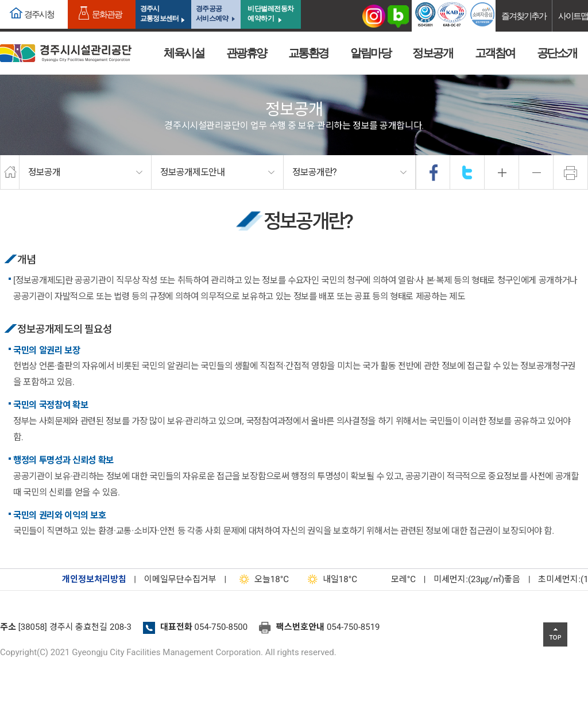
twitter (467, 172)
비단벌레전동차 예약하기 (271, 14)
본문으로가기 (26, 0)
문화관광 (107, 14)
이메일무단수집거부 (180, 579)
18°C (262, 579)
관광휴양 (246, 53)
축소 (536, 172)
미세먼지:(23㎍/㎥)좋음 (477, 579)
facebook (434, 172)
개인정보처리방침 (94, 579)
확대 (502, 172)
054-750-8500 (221, 627)
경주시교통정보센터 (159, 14)
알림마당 (370, 53)
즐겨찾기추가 (524, 16)
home (10, 172)
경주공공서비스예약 (212, 14)
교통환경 (308, 53)
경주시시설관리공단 (66, 53)
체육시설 (184, 53)
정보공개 (432, 53)
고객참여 (495, 53)
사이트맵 (573, 16)
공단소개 (557, 53)
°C (393, 579)
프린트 (571, 172)
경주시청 (39, 14)
